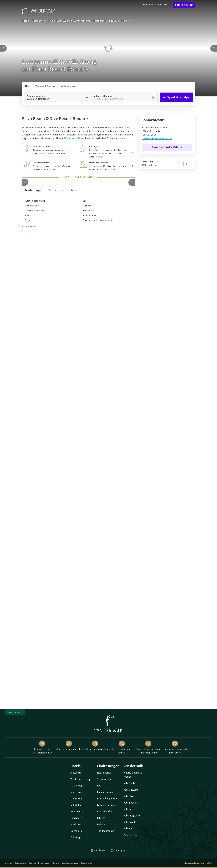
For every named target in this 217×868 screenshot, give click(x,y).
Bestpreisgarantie (70, 863)
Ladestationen (105, 792)
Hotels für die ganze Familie (122, 747)
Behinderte (77, 818)
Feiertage (76, 837)
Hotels (25, 21)
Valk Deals (129, 783)
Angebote (76, 773)
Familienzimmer (106, 805)
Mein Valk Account (153, 5)
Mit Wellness (77, 805)
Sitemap (9, 863)
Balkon (101, 824)
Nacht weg (76, 785)
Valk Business (131, 803)
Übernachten (39, 21)
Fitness (101, 818)
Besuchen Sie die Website (167, 147)
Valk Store (129, 796)
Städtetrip (76, 824)
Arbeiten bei (130, 835)
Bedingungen (44, 863)
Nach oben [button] (15, 712)
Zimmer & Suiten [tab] (45, 86)
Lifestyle (114, 21)
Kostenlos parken (107, 798)
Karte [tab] (74, 190)
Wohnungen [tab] (68, 86)
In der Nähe (77, 792)
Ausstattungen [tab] (34, 190)
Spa (99, 785)
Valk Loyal (129, 822)
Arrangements (82, 21)
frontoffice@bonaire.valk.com (157, 138)
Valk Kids (129, 828)
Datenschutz (20, 863)
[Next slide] (214, 48)
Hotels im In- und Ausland (95, 745)
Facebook (98, 850)
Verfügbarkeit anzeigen (176, 97)
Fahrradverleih (105, 811)
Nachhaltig (76, 831)
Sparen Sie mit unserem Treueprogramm (148, 747)
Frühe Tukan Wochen (60, 21)
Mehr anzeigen (29, 226)
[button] (25, 182)
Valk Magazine (132, 815)
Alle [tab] (27, 86)
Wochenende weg (80, 779)
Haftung (56, 863)
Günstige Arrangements (69, 745)
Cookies (32, 863)
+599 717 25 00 (149, 135)
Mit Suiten (76, 798)
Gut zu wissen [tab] (56, 190)
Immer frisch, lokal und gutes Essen (175, 747)
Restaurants (100, 21)
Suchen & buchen (184, 5)
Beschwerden (87, 863)
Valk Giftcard (131, 790)
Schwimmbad (105, 779)
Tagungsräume (106, 831)
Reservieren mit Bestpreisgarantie (42, 747)
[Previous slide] (3, 48)
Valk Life (128, 809)
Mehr (126, 21)
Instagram (119, 850)
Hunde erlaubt (78, 811)
